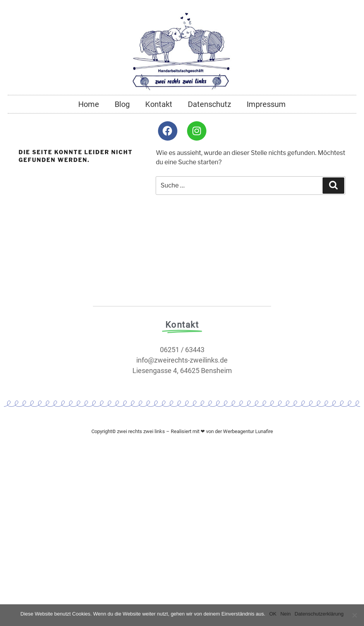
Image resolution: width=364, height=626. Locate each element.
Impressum (266, 104)
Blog (122, 104)
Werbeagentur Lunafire (248, 431)
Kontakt (159, 104)
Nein (286, 614)
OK (273, 614)
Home (89, 104)
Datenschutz (209, 104)
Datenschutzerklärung (319, 614)
